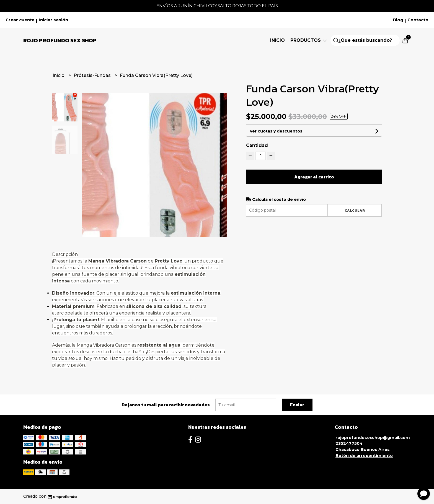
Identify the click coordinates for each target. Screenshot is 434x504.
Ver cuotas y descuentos (276, 131)
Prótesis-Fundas (93, 75)
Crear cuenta (20, 20)
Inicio (277, 40)
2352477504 (349, 443)
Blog (398, 20)
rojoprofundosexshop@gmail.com (373, 438)
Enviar (297, 405)
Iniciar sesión (53, 20)
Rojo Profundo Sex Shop (60, 40)
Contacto (418, 20)
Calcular (355, 210)
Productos (309, 40)
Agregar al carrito (314, 177)
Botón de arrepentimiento (364, 456)
